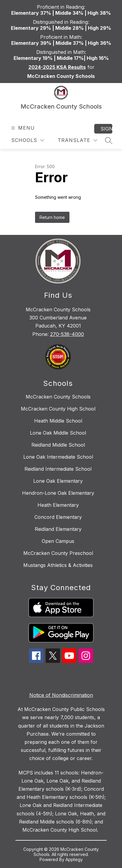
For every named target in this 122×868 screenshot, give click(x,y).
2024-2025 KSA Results (57, 67)
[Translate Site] (77, 140)
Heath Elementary (58, 505)
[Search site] (109, 140)
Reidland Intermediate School (58, 469)
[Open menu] (22, 128)
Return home (52, 217)
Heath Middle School (58, 421)
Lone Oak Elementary (58, 481)
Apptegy (74, 859)
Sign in (106, 129)
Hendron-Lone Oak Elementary (58, 493)
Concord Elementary (58, 517)
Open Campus (58, 541)
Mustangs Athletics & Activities (58, 565)
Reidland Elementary (58, 529)
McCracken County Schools (58, 397)
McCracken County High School (58, 409)
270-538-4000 (67, 334)
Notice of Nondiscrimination (61, 695)
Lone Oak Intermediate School (58, 457)
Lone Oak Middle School (58, 433)
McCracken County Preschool (58, 553)
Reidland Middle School (58, 445)
